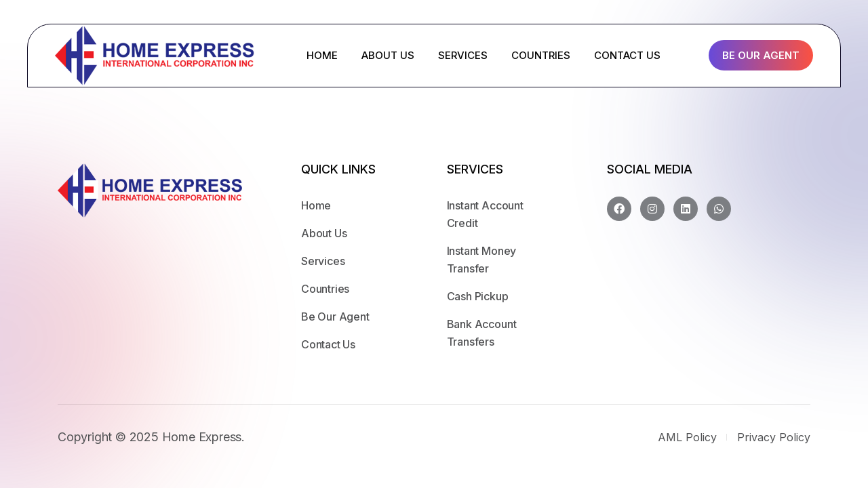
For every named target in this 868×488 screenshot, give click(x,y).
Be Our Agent (761, 55)
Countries (325, 289)
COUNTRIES (541, 55)
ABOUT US (388, 55)
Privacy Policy (774, 437)
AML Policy (687, 437)
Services (323, 261)
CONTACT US (627, 55)
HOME (322, 55)
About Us (324, 233)
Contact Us (328, 344)
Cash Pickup (478, 296)
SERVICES (463, 55)
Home (316, 205)
